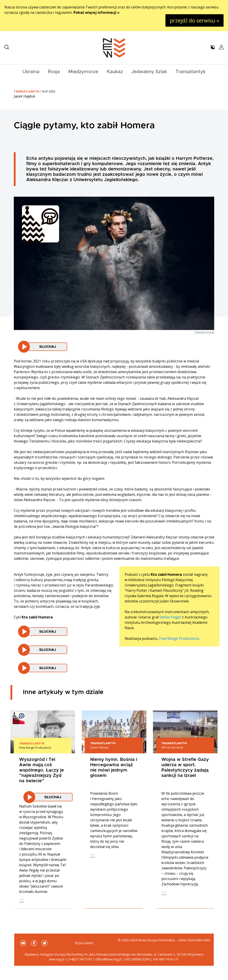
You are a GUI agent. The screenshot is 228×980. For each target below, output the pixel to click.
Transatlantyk (190, 72)
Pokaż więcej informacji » (97, 12)
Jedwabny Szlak (149, 72)
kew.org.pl (57, 959)
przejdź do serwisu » (194, 20)
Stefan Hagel (170, 617)
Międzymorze (83, 72)
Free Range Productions (179, 638)
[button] (7, 47)
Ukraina (31, 72)
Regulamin (84, 943)
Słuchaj (48, 347)
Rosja (54, 72)
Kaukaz (115, 72)
